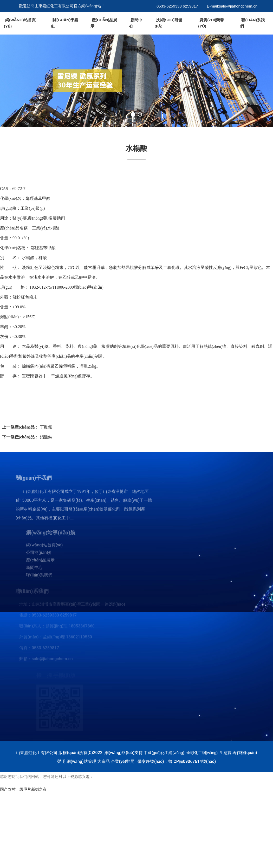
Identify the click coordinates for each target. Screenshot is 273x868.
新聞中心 (136, 23)
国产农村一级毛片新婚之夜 (23, 789)
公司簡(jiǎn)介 (39, 554)
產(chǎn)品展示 (104, 23)
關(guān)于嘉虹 (65, 23)
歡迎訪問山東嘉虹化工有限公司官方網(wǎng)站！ (62, 6)
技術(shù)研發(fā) (169, 23)
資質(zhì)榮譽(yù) (211, 23)
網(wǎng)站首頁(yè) (20, 23)
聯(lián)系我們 (252, 23)
